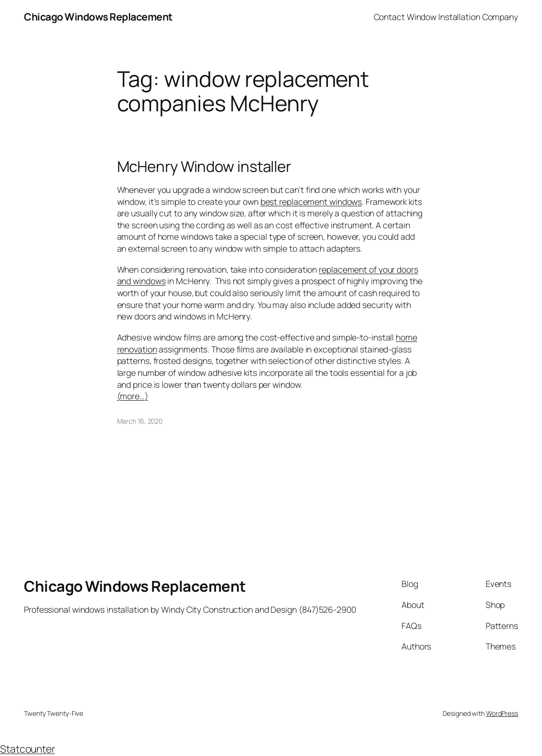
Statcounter (27, 749)
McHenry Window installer (204, 166)
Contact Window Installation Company (446, 17)
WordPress (502, 713)
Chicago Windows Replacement (98, 16)
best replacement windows (311, 202)
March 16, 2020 (140, 421)
